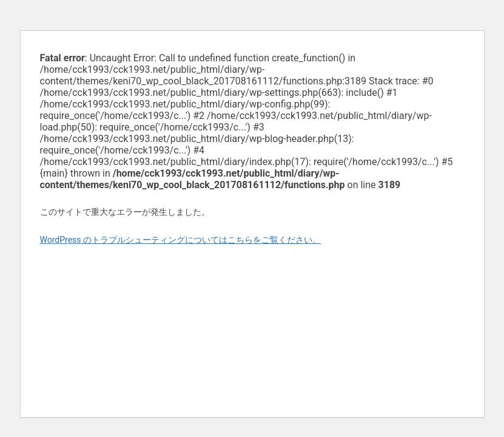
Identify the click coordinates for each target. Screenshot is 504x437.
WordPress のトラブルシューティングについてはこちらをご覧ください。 (181, 240)
